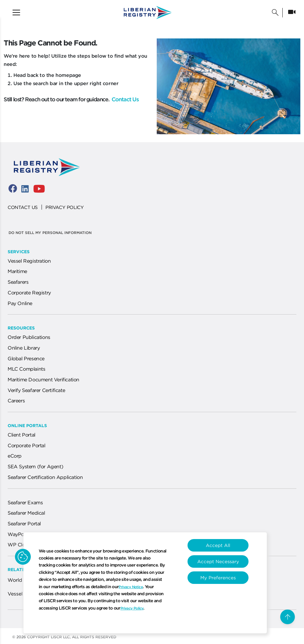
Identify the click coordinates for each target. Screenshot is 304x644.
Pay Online (20, 303)
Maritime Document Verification (43, 380)
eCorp (15, 456)
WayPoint (19, 534)
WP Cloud (20, 545)
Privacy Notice (131, 587)
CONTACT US (23, 207)
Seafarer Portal (24, 523)
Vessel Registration (29, 261)
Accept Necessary (218, 561)
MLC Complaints (26, 369)
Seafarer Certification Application (45, 477)
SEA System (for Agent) (35, 466)
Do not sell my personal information (50, 233)
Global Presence (26, 358)
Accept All (218, 545)
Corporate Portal (27, 445)
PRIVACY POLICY (64, 207)
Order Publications (29, 337)
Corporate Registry (29, 293)
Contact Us (125, 99)
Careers (16, 401)
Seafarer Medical (26, 513)
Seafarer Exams (25, 502)
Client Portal (21, 435)
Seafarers (18, 282)
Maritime (17, 271)
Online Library (24, 348)
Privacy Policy (132, 608)
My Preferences (218, 578)
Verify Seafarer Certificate (36, 390)
